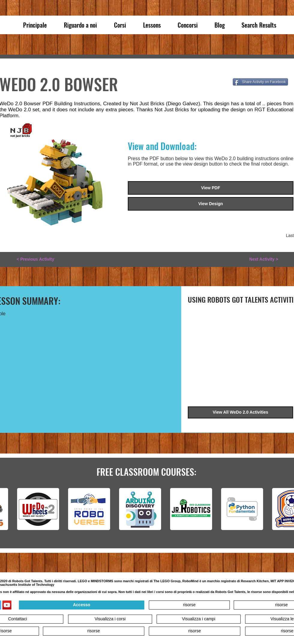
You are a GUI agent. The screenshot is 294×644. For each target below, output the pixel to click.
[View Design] (211, 204)
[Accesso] (82, 605)
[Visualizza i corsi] (110, 619)
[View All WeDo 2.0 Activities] (240, 412)
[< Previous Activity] (35, 259)
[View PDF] (211, 188)
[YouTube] (7, 605)
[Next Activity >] (264, 259)
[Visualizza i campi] (199, 619)
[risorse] (189, 605)
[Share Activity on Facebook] (260, 82)
